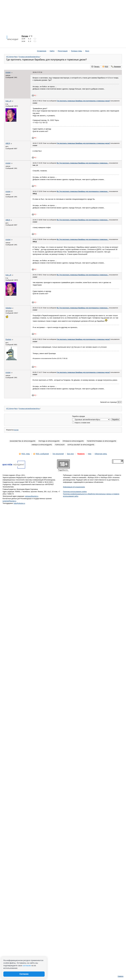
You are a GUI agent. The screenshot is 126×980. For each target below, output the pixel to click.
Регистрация (63, 51)
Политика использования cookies (75, 492)
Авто (16, 57)
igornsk (16, 430)
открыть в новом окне (81, 423)
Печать (95, 66)
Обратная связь (101, 454)
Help (90, 454)
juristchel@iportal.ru (9, 501)
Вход (87, 51)
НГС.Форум (10, 57)
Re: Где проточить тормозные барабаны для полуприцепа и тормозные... (83, 163)
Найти (52, 51)
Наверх (121, 976)
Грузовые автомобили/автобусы (29, 57)
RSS (105, 67)
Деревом (116, 67)
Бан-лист (71, 454)
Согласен (24, 974)
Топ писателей (58, 454)
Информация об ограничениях (74, 487)
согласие (27, 966)
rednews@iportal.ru (32, 496)
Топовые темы (76, 51)
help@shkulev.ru (19, 503)
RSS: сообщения (42, 454)
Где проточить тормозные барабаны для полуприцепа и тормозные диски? (83, 101)
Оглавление (42, 51)
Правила (81, 454)
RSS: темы (26, 454)
